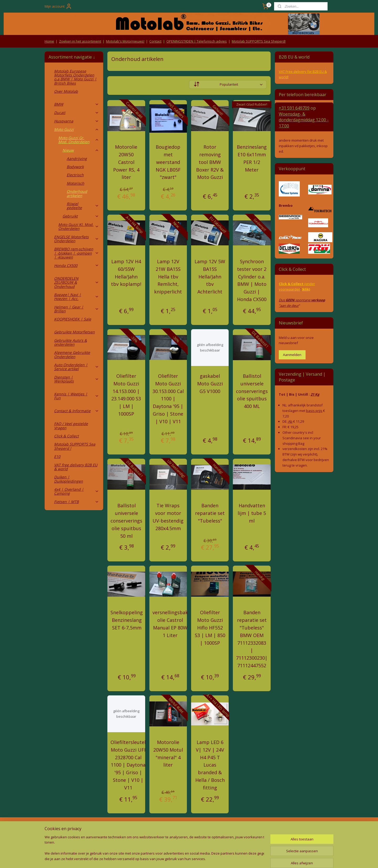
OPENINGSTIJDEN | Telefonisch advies (197, 41)
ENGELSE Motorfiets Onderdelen (77, 239)
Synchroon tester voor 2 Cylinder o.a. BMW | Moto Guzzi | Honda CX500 (252, 280)
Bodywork (75, 167)
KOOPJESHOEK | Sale (73, 319)
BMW (77, 104)
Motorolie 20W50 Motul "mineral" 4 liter (168, 753)
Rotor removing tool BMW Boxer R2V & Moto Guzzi (210, 162)
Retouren (54, 828)
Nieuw (81, 150)
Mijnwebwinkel (242, 858)
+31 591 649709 (294, 108)
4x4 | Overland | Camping (77, 491)
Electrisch (75, 175)
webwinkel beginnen (196, 858)
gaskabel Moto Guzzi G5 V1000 (210, 384)
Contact (155, 41)
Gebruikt (81, 216)
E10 (57, 456)
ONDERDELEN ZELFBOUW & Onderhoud (77, 282)
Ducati (77, 113)
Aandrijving (77, 159)
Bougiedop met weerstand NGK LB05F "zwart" (168, 162)
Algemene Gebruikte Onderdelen (72, 354)
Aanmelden (292, 355)
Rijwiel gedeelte (83, 206)
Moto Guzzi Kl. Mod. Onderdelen (79, 226)
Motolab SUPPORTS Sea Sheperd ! (75, 446)
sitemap (165, 858)
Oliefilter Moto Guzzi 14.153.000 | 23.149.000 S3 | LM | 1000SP (126, 395)
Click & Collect (66, 436)
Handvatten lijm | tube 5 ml (252, 513)
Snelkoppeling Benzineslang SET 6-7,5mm (127, 620)
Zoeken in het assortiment (80, 41)
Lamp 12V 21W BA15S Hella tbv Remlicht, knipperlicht (168, 277)
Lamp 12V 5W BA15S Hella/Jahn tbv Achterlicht (210, 277)
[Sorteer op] (228, 84)
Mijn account (58, 6)
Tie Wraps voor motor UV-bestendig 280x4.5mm (168, 517)
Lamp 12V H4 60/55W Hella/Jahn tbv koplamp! (126, 273)
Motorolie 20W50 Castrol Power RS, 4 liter (126, 162)
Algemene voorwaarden (131, 828)
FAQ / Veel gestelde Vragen (71, 426)
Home (49, 41)
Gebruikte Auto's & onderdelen (70, 342)
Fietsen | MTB (77, 502)
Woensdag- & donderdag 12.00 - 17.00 (304, 120)
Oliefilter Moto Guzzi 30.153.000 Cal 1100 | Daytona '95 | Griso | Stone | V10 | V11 (168, 399)
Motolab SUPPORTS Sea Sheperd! (259, 41)
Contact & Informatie (77, 411)
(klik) (306, 289)
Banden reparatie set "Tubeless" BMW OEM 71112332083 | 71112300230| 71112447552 (252, 639)
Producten (189, 828)
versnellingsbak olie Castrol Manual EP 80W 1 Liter (170, 624)
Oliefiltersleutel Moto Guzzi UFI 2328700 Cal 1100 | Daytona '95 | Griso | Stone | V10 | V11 (128, 765)
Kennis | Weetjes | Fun (77, 396)
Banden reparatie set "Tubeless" (210, 513)
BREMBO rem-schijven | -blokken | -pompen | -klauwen (77, 253)
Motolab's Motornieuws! (125, 41)
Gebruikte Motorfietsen (74, 332)
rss (176, 858)
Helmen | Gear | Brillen (77, 309)
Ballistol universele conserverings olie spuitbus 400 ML (252, 391)
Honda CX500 (77, 265)
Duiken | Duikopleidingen (69, 479)
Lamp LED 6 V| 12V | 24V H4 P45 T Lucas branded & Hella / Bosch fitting (210, 765)
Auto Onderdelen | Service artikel (77, 367)
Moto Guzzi (77, 129)
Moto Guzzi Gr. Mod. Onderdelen (79, 140)
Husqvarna (77, 121)
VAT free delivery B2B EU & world (76, 467)
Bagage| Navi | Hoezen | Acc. (77, 297)
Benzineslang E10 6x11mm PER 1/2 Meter (252, 158)
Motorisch (75, 183)
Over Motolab (66, 91)
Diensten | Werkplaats (77, 379)
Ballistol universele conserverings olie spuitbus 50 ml (126, 521)
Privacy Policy (131, 838)
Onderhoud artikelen (77, 193)
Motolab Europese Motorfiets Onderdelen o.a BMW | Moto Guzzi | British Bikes (75, 77)
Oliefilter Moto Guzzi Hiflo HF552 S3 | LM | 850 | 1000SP (210, 627)
